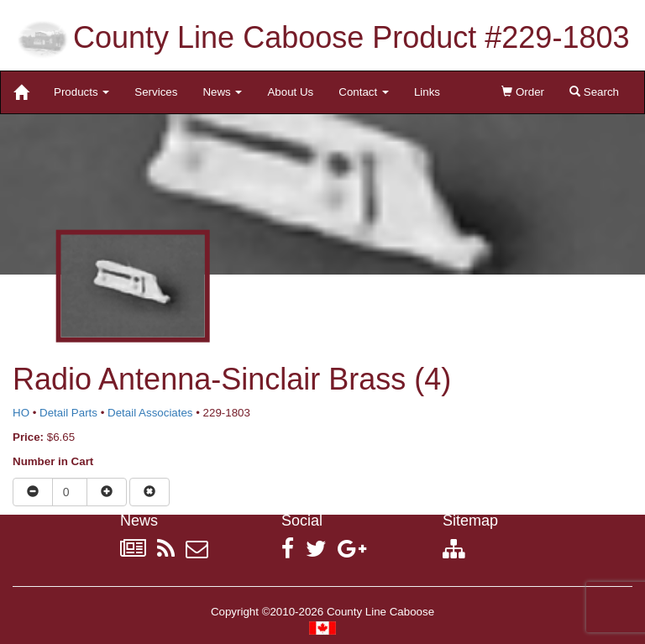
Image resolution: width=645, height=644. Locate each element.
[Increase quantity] (107, 492)
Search (594, 92)
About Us (290, 92)
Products (81, 92)
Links (427, 92)
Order (523, 92)
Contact (364, 92)
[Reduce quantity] (33, 492)
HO (21, 413)
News (222, 92)
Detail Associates (150, 413)
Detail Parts (68, 413)
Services (156, 92)
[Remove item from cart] (149, 492)
